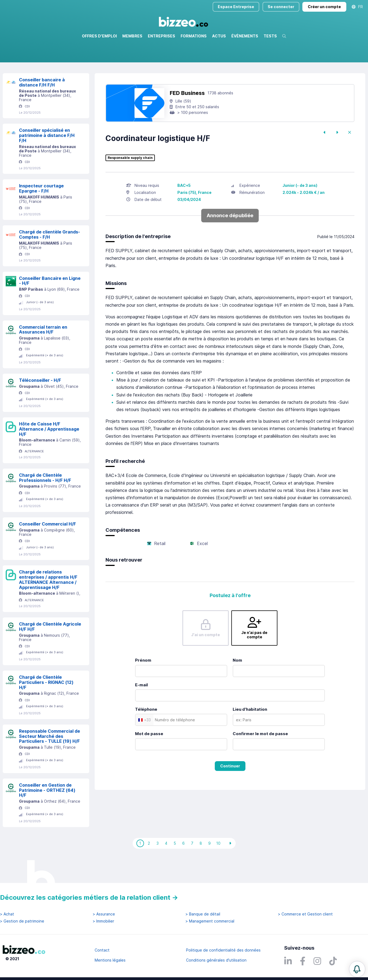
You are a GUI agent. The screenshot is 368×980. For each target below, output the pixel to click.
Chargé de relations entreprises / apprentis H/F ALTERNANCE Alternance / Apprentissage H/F (48, 603)
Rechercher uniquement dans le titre (139, 62)
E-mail (141, 708)
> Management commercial (210, 921)
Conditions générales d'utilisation (216, 960)
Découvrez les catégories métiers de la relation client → (89, 897)
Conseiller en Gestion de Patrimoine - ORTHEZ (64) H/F (47, 814)
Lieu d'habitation (250, 733)
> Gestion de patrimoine (22, 921)
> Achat (7, 914)
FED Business (187, 116)
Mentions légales (110, 960)
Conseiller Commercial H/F (47, 547)
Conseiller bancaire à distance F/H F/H (42, 106)
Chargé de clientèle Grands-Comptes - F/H (49, 258)
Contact (102, 950)
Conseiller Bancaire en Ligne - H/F (50, 304)
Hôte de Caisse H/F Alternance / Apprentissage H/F (49, 452)
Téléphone (146, 733)
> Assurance (104, 914)
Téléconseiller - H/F (40, 403)
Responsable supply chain (130, 181)
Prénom (143, 683)
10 (218, 867)
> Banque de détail (203, 914)
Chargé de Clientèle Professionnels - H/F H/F (45, 501)
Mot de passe (149, 757)
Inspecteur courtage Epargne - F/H (41, 212)
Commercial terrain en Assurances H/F (43, 353)
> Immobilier (103, 921)
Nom (237, 683)
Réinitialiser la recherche (25, 78)
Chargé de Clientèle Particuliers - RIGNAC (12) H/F (46, 706)
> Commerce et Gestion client (305, 914)
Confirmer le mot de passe (260, 757)
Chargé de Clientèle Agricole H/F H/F (50, 650)
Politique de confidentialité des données (223, 950)
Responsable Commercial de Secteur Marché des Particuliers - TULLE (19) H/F (49, 760)
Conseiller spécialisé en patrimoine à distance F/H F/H (47, 159)
